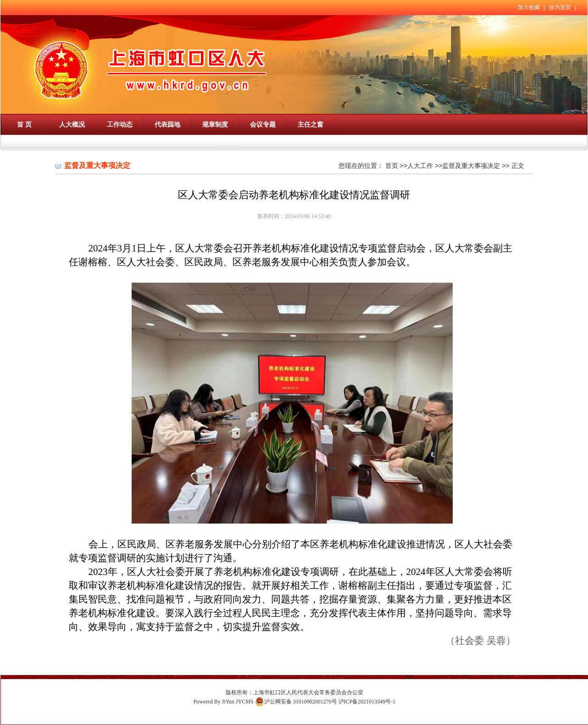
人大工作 (420, 166)
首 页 (24, 124)
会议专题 (263, 124)
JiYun (228, 702)
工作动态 (120, 124)
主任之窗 (311, 124)
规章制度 (215, 124)
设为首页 (560, 7)
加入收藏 (529, 7)
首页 (392, 166)
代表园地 (167, 124)
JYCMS (245, 702)
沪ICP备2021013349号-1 (367, 702)
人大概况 (72, 124)
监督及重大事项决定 (471, 166)
